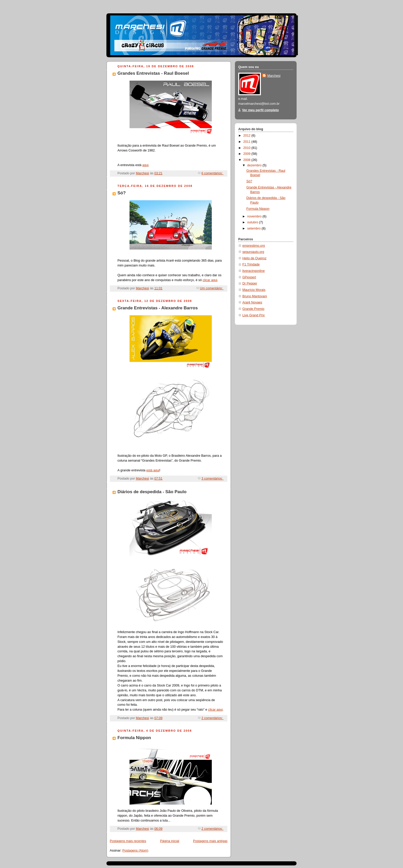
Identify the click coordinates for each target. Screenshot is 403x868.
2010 (248, 148)
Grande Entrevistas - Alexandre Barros (158, 308)
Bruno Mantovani (255, 296)
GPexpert (249, 277)
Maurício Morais (254, 290)
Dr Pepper (250, 283)
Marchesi (274, 76)
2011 (248, 142)
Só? (122, 193)
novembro (255, 216)
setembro (254, 228)
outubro (253, 222)
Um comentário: (212, 288)
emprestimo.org (254, 246)
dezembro (255, 165)
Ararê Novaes (252, 302)
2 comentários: (213, 718)
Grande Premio (253, 309)
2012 (248, 136)
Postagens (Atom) (135, 851)
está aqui (153, 470)
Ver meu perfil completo (260, 110)
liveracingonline (254, 271)
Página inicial (170, 841)
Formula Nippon (134, 738)
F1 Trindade (251, 264)
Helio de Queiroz (254, 258)
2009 (248, 154)
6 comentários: (213, 173)
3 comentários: (213, 479)
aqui (145, 165)
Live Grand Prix (254, 315)
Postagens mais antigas (210, 841)
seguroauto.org (253, 252)
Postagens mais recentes (128, 841)
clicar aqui (210, 280)
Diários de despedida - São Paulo (152, 492)
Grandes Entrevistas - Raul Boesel (153, 73)
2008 (248, 160)
